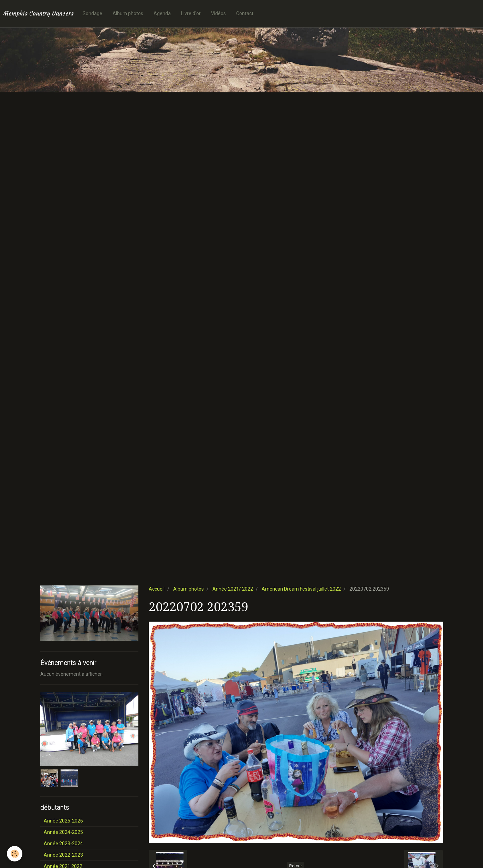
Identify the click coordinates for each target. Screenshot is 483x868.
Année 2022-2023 (63, 855)
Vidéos (218, 13)
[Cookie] (15, 854)
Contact (245, 13)
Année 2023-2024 (63, 844)
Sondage (92, 13)
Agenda (162, 13)
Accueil (157, 589)
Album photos (128, 13)
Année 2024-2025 (63, 832)
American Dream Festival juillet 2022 (301, 589)
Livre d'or (191, 13)
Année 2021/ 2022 (233, 589)
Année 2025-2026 (63, 821)
